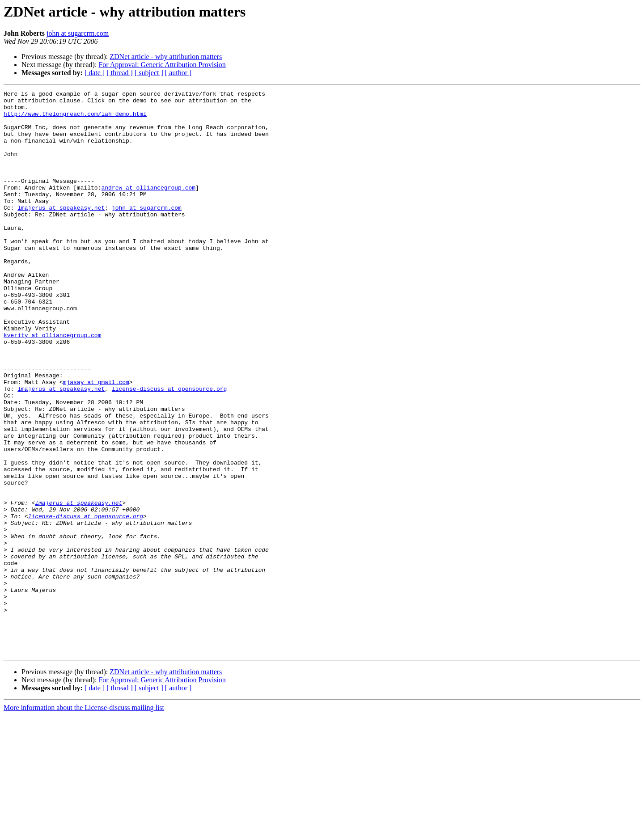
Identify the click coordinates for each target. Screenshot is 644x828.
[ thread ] (120, 73)
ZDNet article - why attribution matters (166, 57)
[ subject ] (149, 73)
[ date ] (95, 73)
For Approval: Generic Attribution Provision (162, 65)
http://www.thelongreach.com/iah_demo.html (75, 119)
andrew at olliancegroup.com (148, 207)
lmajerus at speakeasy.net (61, 232)
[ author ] (178, 73)
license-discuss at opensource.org (169, 449)
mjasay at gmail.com (96, 441)
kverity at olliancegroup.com (52, 384)
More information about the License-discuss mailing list (84, 820)
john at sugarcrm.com (78, 33)
